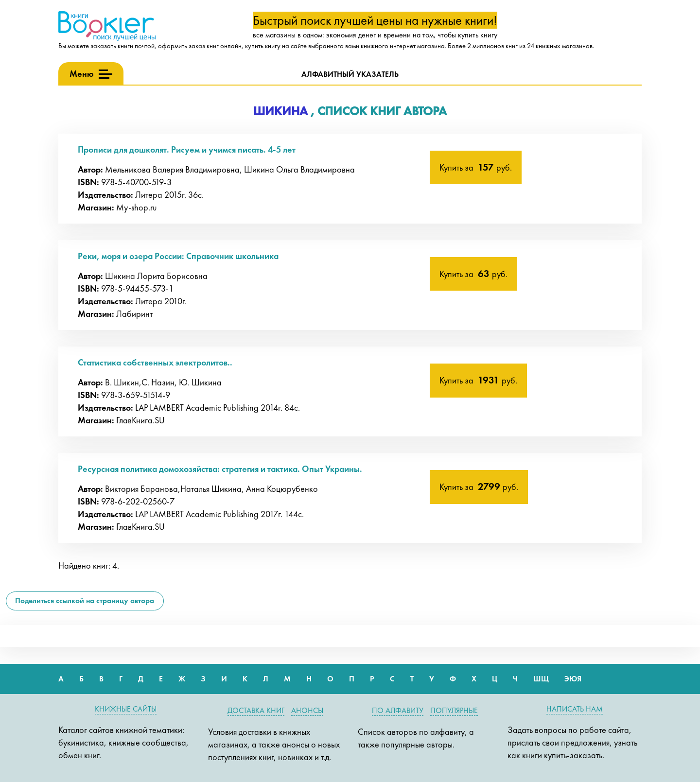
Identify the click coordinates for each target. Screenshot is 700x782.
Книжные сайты (126, 709)
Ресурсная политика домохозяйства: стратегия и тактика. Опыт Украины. (220, 469)
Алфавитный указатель (350, 74)
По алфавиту (398, 710)
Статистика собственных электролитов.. (155, 362)
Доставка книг (256, 710)
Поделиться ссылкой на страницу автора (85, 600)
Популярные (454, 710)
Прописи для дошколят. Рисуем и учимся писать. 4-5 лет (187, 149)
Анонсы (307, 710)
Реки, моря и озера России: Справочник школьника (178, 256)
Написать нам (575, 709)
